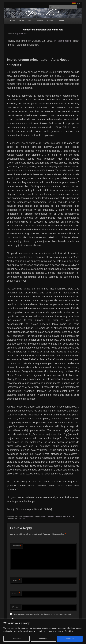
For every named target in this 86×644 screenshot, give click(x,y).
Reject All (43, 639)
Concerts (39, 21)
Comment (17, 546)
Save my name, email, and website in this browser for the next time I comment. (42, 614)
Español (79, 3)
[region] (43, 631)
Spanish (58, 516)
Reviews (28, 516)
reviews (51, 516)
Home (13, 21)
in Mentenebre (63, 41)
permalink (21, 519)
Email (16, 594)
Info (30, 21)
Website (15, 607)
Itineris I (44, 516)
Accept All (70, 639)
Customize (17, 639)
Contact (50, 21)
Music (22, 21)
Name (16, 580)
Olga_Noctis (69, 516)
